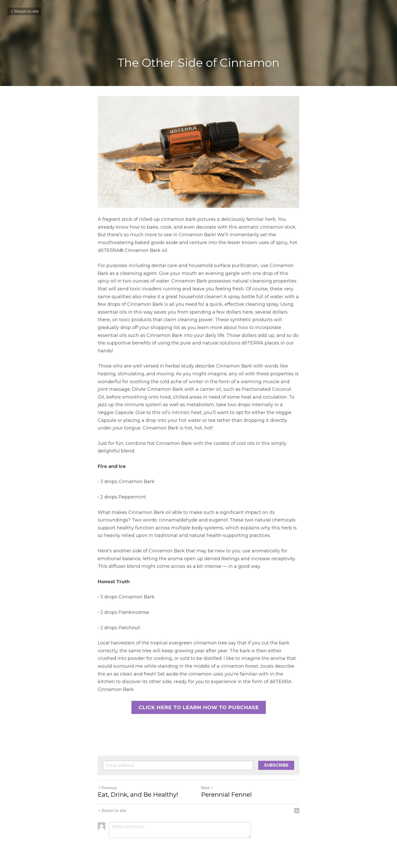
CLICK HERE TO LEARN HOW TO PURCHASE (199, 707)
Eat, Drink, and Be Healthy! (138, 795)
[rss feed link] (297, 811)
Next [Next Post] (207, 788)
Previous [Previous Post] (107, 788)
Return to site (24, 11)
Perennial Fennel (226, 795)
